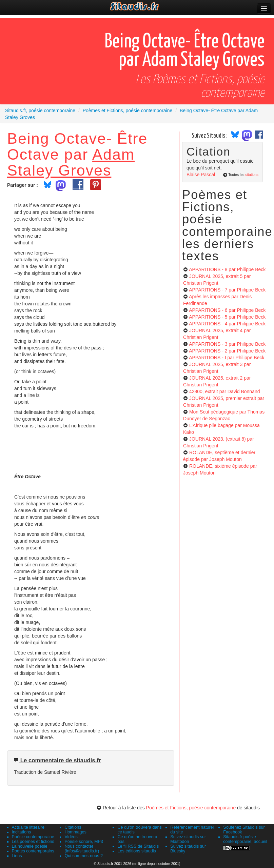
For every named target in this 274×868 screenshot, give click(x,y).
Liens (17, 856)
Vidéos (71, 837)
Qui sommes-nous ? (84, 856)
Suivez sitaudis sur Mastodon (188, 839)
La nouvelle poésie (30, 846)
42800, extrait (225, 391)
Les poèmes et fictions (33, 842)
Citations (73, 827)
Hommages (75, 832)
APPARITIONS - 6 (227, 310)
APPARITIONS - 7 (227, 290)
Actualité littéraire (28, 827)
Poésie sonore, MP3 (84, 842)
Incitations (22, 832)
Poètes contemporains (33, 851)
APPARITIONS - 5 (227, 317)
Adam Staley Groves (71, 162)
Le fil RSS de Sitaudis (138, 846)
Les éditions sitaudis (136, 851)
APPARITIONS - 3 (227, 344)
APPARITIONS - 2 (227, 351)
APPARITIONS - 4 (227, 324)
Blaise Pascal (201, 175)
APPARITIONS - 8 (227, 269)
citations (252, 175)
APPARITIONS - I (227, 358)
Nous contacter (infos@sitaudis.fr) (82, 849)
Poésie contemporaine (33, 837)
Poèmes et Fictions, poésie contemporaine (191, 808)
